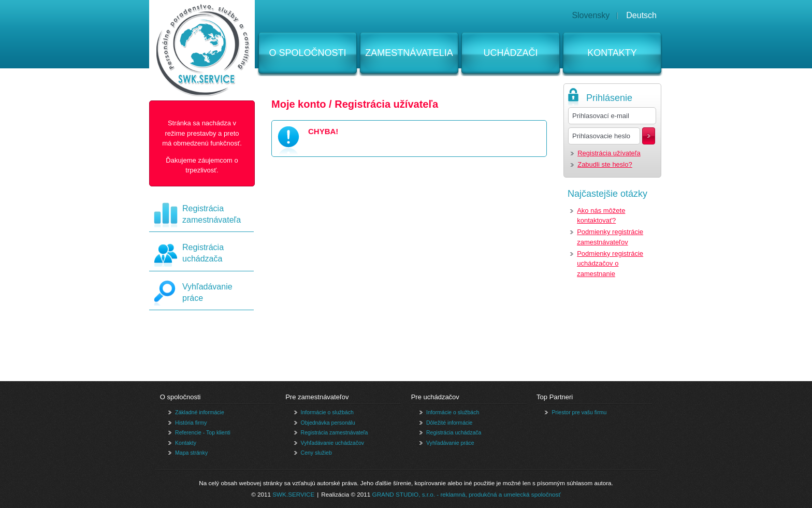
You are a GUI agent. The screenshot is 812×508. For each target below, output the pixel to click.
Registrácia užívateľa (609, 153)
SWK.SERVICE (293, 494)
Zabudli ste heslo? (605, 164)
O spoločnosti (307, 53)
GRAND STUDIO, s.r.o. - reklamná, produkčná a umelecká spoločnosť (467, 494)
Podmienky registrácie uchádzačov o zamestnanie (610, 264)
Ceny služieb (316, 453)
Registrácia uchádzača (454, 432)
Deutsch (641, 15)
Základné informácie (200, 412)
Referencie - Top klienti (203, 432)
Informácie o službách (327, 412)
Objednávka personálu (328, 423)
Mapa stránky (191, 453)
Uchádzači (510, 53)
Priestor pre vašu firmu (579, 412)
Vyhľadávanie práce (450, 443)
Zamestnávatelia (409, 53)
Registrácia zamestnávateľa (335, 432)
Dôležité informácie (449, 423)
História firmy (191, 423)
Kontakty (612, 53)
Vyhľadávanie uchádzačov (333, 443)
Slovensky (591, 15)
